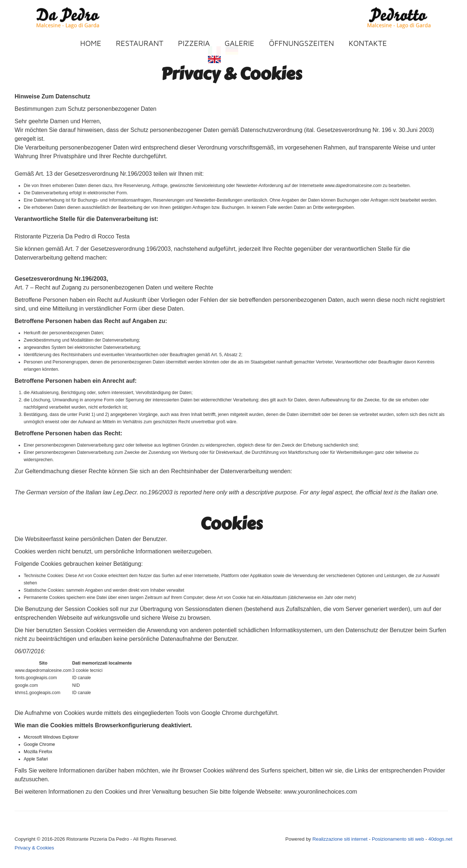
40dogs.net (440, 839)
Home (91, 43)
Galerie (239, 43)
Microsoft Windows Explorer (51, 737)
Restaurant (140, 43)
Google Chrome (39, 744)
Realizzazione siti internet (340, 839)
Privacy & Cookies (34, 848)
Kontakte (368, 43)
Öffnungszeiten (301, 43)
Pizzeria (194, 43)
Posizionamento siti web (399, 839)
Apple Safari (36, 759)
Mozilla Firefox (38, 752)
